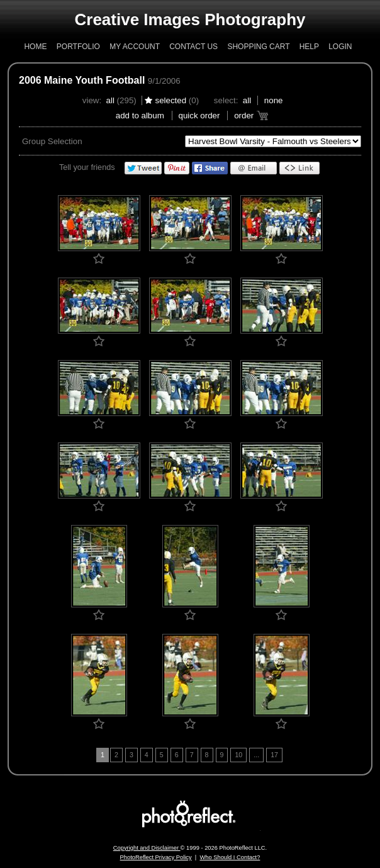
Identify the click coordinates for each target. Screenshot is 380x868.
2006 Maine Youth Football (82, 80)
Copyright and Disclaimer (147, 848)
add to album (140, 116)
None (274, 100)
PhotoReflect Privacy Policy (156, 857)
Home (35, 47)
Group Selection (52, 141)
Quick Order (199, 116)
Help (309, 47)
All (110, 100)
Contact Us (193, 47)
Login (340, 47)
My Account (135, 47)
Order (244, 116)
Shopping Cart (258, 47)
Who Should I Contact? (230, 857)
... (256, 755)
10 (238, 755)
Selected (170, 100)
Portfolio (78, 47)
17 (274, 755)
